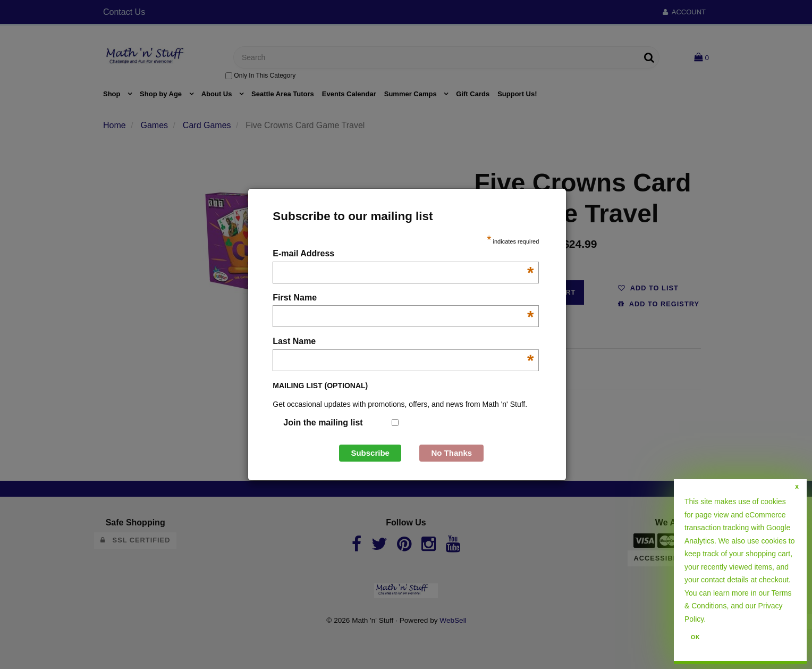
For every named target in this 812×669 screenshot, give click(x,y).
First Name (403, 299)
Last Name (403, 342)
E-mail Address (403, 254)
